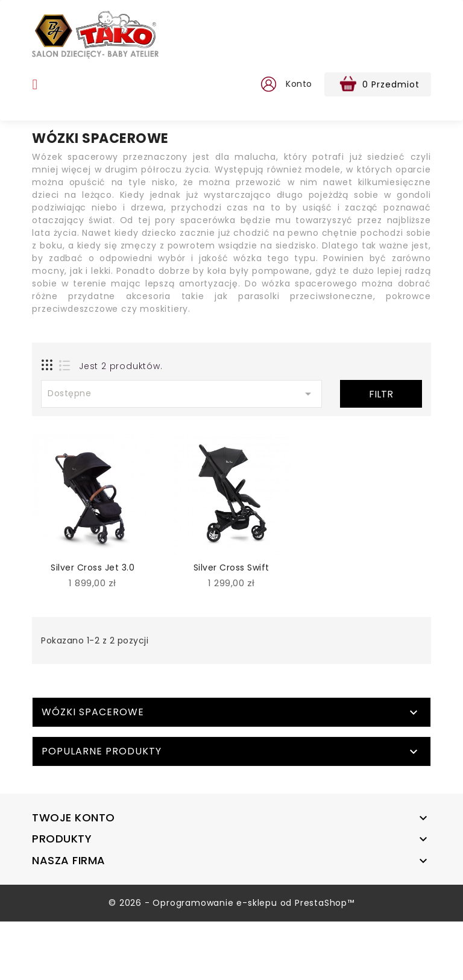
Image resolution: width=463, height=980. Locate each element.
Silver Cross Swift (231, 567)
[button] (268, 84)
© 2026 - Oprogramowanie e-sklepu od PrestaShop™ (231, 961)
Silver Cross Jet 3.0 (93, 567)
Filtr (381, 394)
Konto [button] (299, 84)
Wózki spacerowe (93, 770)
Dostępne (181, 394)
